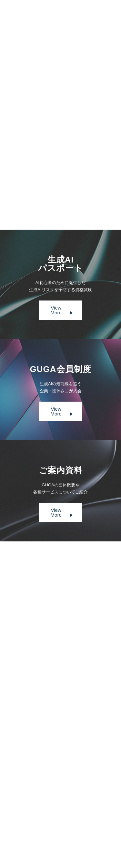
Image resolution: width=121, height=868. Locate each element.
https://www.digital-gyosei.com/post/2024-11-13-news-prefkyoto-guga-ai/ (57, 157)
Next (81, 193)
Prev (40, 193)
